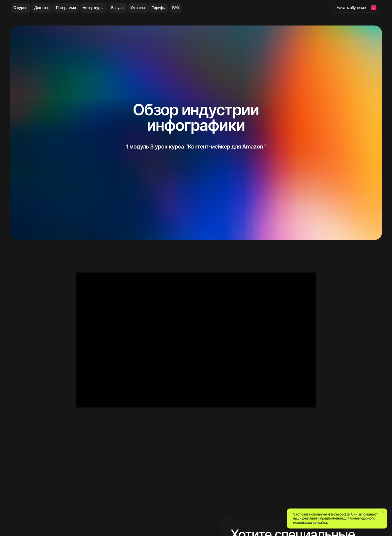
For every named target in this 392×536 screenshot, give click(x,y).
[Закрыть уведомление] (383, 512)
